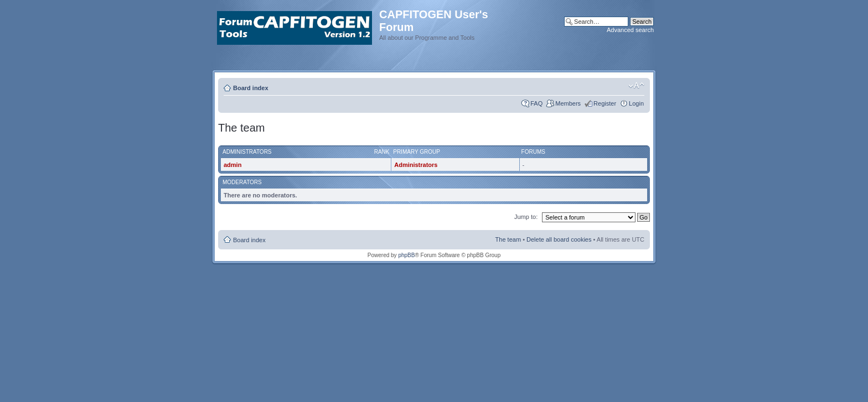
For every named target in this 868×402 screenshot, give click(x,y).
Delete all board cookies (559, 239)
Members (568, 103)
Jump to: (526, 217)
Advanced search (630, 30)
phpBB (406, 255)
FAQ (536, 103)
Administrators (416, 165)
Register (605, 103)
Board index (251, 88)
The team (508, 239)
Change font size (636, 86)
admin (232, 165)
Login (636, 103)
